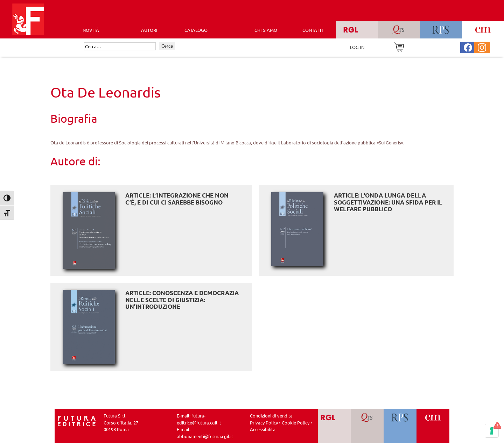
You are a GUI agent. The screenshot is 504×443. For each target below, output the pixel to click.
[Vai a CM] (433, 426)
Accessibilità (263, 429)
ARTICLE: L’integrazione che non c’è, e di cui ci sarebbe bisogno (177, 199)
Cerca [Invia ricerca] (167, 46)
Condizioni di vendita (271, 416)
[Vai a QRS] (367, 426)
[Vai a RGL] (334, 426)
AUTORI (149, 30)
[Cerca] (120, 47)
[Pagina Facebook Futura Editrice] (468, 47)
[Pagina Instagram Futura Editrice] (482, 47)
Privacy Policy (264, 423)
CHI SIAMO (266, 30)
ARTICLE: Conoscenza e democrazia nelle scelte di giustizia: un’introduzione (182, 300)
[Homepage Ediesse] (77, 420)
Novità (91, 30)
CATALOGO (196, 30)
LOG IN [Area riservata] (357, 47)
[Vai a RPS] (400, 426)
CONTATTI (313, 30)
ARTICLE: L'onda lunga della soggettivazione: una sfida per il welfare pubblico (388, 202)
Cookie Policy (296, 423)
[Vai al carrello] (399, 46)
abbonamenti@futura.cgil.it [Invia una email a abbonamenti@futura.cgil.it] (205, 436)
